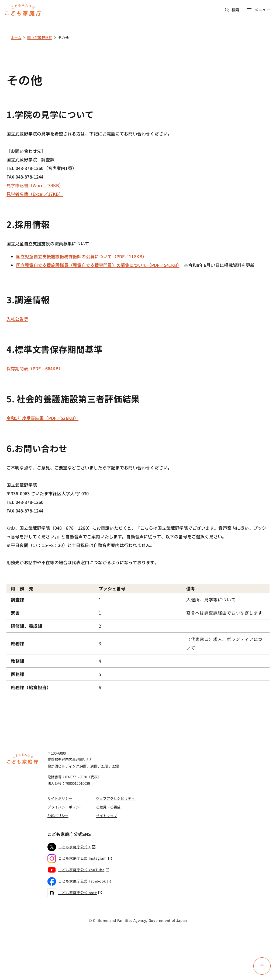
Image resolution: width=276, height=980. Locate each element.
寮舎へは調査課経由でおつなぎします (224, 613)
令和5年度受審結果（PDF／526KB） (42, 418)
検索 (232, 10)
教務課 (18, 661)
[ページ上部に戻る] (262, 966)
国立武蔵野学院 (40, 38)
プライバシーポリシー (65, 807)
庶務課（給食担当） (31, 687)
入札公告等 (17, 319)
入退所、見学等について (211, 599)
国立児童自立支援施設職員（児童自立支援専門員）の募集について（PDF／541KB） (98, 265)
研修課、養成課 (26, 626)
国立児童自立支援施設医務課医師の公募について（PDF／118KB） (81, 256)
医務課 (18, 674)
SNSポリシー (58, 816)
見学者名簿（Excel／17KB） (35, 194)
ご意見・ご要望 (108, 807)
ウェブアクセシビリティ (115, 798)
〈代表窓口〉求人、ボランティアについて (224, 643)
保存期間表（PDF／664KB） (35, 368)
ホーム (16, 38)
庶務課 (18, 643)
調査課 (18, 599)
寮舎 (15, 613)
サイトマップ (107, 816)
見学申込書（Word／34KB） (35, 185)
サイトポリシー (60, 798)
